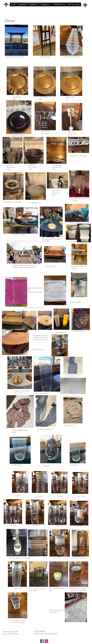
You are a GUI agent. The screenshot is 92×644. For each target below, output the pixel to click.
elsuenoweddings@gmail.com (48, 634)
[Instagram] (46, 641)
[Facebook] (42, 641)
